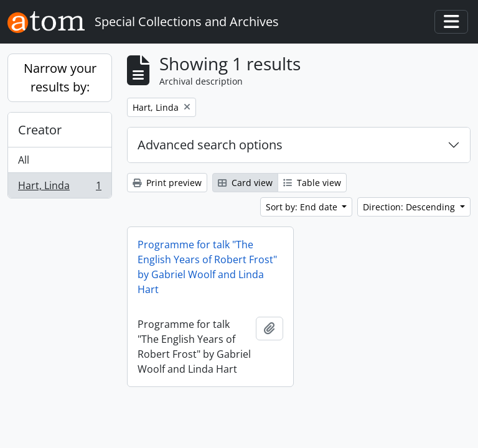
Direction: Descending (410, 207)
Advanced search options (210, 145)
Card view (245, 183)
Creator (40, 130)
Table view (312, 183)
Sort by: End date (303, 207)
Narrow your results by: (60, 77)
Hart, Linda (59, 188)
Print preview (167, 183)
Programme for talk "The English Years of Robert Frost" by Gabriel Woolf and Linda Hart (207, 267)
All (24, 160)
